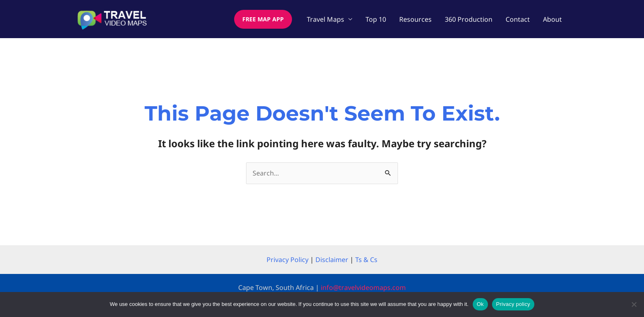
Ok (480, 304)
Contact (518, 19)
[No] (634, 304)
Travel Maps (325, 19)
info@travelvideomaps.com (363, 287)
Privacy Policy (287, 260)
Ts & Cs (366, 260)
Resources (415, 19)
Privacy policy (513, 304)
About (552, 19)
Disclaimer (332, 260)
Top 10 (376, 19)
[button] (263, 19)
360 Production (469, 19)
